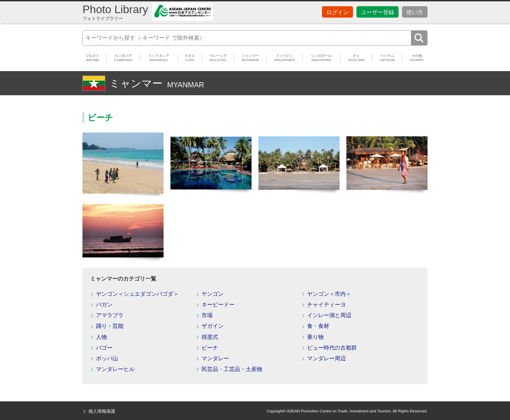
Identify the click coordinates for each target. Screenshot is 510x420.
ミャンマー (250, 58)
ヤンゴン (213, 294)
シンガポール (321, 58)
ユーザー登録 (377, 12)
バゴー (104, 348)
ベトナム (387, 58)
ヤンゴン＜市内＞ (329, 294)
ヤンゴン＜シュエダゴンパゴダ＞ (137, 294)
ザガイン (213, 326)
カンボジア (123, 58)
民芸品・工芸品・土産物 (232, 369)
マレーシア (218, 58)
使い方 (415, 12)
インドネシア (159, 58)
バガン (104, 305)
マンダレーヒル (115, 369)
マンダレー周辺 (326, 358)
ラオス (190, 58)
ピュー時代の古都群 (332, 348)
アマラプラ (110, 315)
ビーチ (210, 348)
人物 (101, 337)
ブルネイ (93, 58)
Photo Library (115, 12)
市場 (207, 315)
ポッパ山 (107, 358)
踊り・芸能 (110, 326)
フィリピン (284, 58)
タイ (356, 58)
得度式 (210, 337)
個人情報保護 (102, 411)
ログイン (337, 12)
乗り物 (315, 337)
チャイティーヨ (326, 305)
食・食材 (318, 326)
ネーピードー (218, 305)
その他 (417, 58)
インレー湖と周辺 (329, 315)
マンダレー (215, 358)
